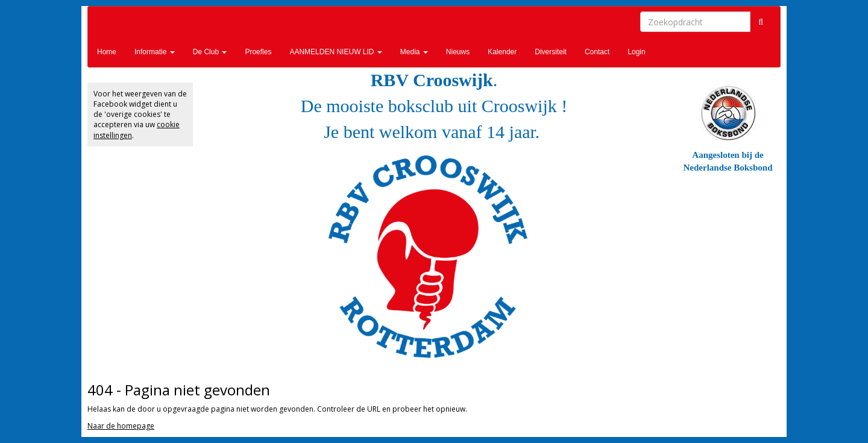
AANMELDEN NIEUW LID (335, 52)
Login (636, 52)
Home (107, 52)
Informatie (155, 52)
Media (414, 52)
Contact (597, 52)
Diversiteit (551, 52)
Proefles (258, 52)
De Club (210, 52)
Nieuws (458, 52)
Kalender (502, 52)
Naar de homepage (121, 426)
